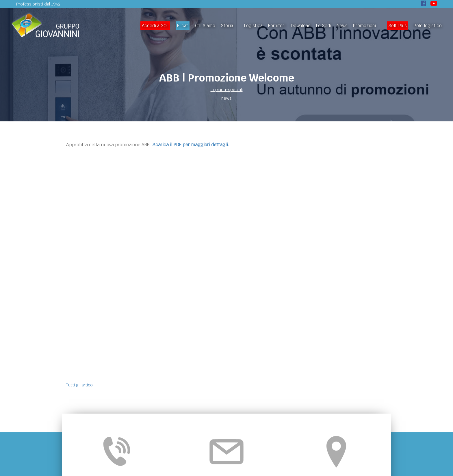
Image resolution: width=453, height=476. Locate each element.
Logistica (253, 26)
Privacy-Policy (260, 457)
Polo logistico (428, 26)
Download (301, 26)
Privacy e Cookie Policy (292, 429)
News (342, 26)
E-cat (183, 26)
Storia (227, 26)
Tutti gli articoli (80, 160)
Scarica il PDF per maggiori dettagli (190, 145)
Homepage (117, 429)
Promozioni (364, 26)
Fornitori (277, 26)
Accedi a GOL (155, 26)
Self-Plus (398, 26)
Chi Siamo (205, 26)
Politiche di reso (335, 429)
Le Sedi (324, 26)
